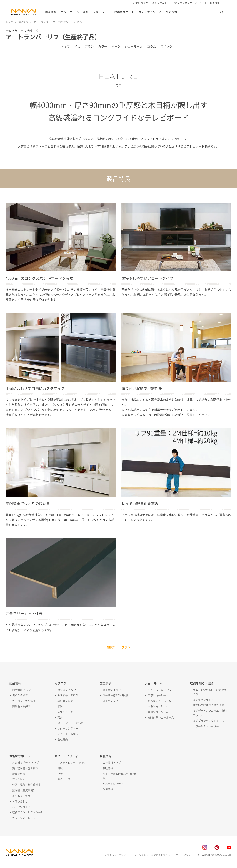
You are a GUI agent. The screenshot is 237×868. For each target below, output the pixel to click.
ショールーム (101, 12)
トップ (9, 22)
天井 (60, 717)
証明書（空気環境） (24, 790)
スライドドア (65, 712)
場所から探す (20, 695)
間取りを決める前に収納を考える (210, 692)
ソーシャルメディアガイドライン (152, 855)
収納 (60, 706)
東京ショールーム (158, 695)
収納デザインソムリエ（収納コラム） (210, 713)
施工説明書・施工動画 (25, 768)
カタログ (67, 12)
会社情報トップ (112, 762)
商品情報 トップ (22, 690)
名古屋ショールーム (159, 701)
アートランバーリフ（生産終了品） (53, 22)
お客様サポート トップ (25, 762)
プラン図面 (19, 779)
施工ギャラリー (112, 701)
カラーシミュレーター (206, 726)
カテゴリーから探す (24, 701)
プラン (89, 46)
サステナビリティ (150, 12)
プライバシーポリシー (116, 855)
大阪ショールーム (158, 706)
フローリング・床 (68, 728)
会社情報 (172, 12)
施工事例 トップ (112, 690)
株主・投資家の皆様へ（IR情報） (119, 776)
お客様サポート (124, 12)
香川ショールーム (158, 712)
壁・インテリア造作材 (70, 723)
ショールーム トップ (160, 690)
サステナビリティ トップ (72, 762)
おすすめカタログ (68, 695)
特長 (77, 46)
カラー (103, 46)
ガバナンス (64, 779)
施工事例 (83, 12)
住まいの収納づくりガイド (208, 705)
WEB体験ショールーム (161, 717)
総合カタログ (65, 701)
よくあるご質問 (21, 796)
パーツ (116, 46)
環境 (60, 768)
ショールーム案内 (68, 734)
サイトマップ (183, 855)
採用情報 (108, 789)
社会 (60, 774)
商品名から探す (21, 706)
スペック (166, 46)
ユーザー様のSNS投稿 (115, 695)
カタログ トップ (67, 690)
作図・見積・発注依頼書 (26, 785)
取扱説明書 (19, 774)
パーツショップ (21, 807)
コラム (151, 46)
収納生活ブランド (203, 700)
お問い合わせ (141, 3)
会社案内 (63, 739)
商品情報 (51, 12)
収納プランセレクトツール (208, 721)
